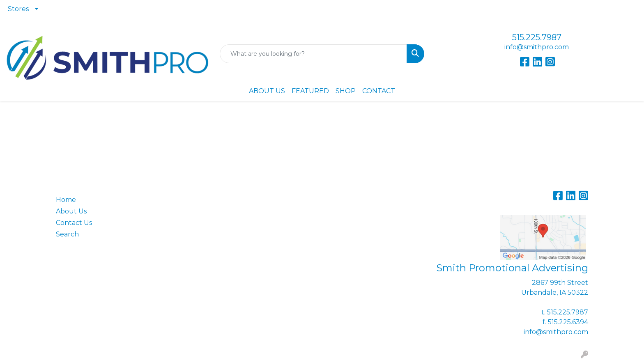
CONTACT (379, 91)
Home (66, 200)
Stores (18, 9)
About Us (71, 211)
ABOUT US (267, 91)
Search (67, 234)
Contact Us (74, 223)
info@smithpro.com (537, 47)
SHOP (346, 91)
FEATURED (310, 91)
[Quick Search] (314, 54)
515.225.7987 (537, 37)
